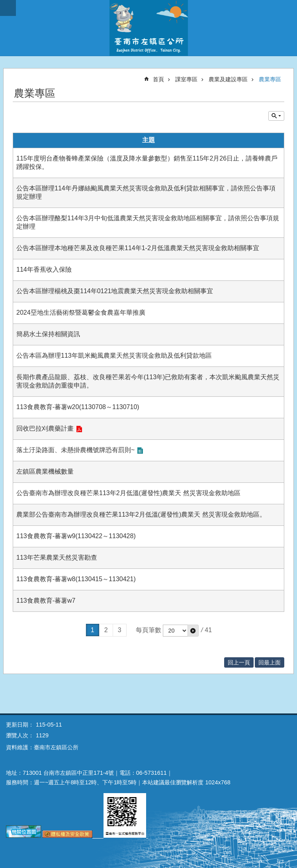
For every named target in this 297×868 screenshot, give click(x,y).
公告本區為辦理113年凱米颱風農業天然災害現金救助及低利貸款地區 (114, 356)
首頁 (158, 79)
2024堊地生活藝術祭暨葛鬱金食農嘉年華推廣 (81, 313)
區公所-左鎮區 (148, 28)
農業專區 (270, 79)
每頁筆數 (148, 630)
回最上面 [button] (270, 662)
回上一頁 (239, 662)
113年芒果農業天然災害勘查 (57, 557)
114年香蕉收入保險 (44, 269)
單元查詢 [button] (276, 116)
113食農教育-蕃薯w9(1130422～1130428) (76, 536)
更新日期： (20, 725)
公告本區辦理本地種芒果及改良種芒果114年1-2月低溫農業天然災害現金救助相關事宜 (138, 248)
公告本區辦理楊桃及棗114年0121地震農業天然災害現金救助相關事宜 (115, 291)
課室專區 (186, 79)
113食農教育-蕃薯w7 (46, 601)
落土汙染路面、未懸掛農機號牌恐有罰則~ (75, 450)
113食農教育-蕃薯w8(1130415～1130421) (76, 579)
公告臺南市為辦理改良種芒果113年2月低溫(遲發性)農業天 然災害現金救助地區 (128, 493)
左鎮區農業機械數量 (45, 471)
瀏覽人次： (20, 735)
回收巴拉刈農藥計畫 (45, 428)
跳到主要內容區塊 (4, 4)
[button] (193, 631)
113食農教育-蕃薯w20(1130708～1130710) (78, 407)
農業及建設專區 (228, 79)
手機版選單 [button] (8, 8)
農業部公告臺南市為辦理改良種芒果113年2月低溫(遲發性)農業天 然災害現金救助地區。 (141, 514)
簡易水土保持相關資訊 (48, 334)
